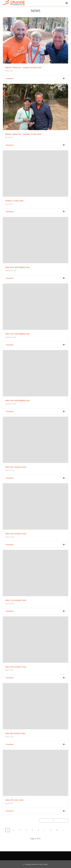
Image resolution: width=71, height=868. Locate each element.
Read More (9, 79)
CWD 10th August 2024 (16, 667)
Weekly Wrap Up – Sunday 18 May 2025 (23, 134)
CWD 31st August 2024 (16, 467)
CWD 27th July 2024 (14, 800)
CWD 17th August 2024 (16, 600)
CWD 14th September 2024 (17, 401)
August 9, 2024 (9, 670)
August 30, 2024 (10, 470)
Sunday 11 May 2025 (14, 201)
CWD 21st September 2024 (17, 334)
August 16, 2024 (10, 604)
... (63, 830)
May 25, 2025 (9, 71)
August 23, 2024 (10, 537)
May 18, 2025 (9, 137)
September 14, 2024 (11, 404)
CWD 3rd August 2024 (15, 733)
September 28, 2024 (11, 271)
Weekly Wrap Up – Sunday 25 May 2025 (23, 68)
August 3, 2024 (9, 737)
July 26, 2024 (9, 803)
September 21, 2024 (11, 337)
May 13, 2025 (9, 204)
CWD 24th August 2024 (16, 534)
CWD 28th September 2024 (17, 267)
